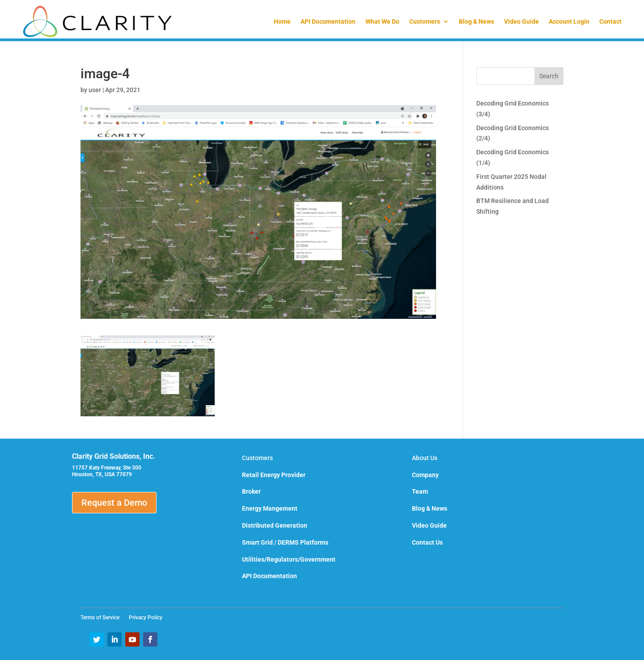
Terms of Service (103, 618)
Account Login (569, 21)
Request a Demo (114, 503)
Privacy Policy (146, 618)
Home (282, 21)
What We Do (382, 21)
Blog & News (477, 21)
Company (425, 475)
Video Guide (521, 21)
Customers (425, 21)
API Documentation (328, 21)
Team (420, 491)
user (95, 90)
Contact (610, 21)
